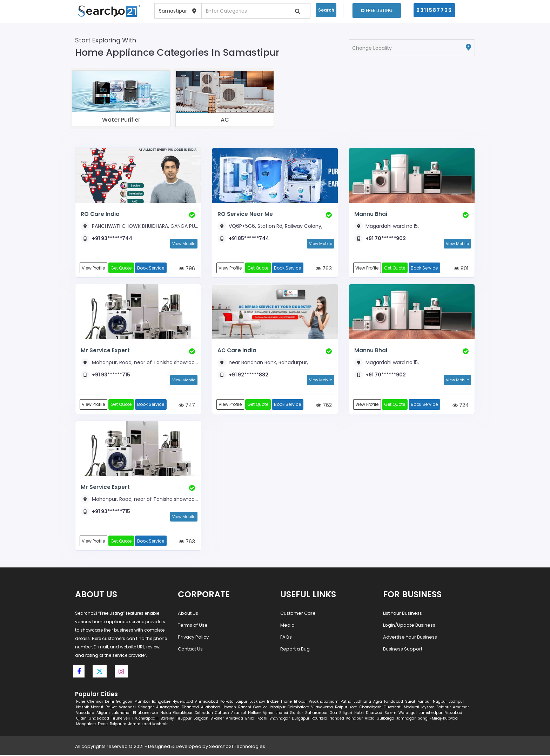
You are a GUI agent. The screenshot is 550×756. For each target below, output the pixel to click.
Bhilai (250, 719)
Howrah (229, 708)
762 (324, 406)
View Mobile (184, 244)
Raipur (341, 708)
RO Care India (100, 214)
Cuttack (222, 714)
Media (287, 626)
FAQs (286, 638)
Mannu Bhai (371, 214)
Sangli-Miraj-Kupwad (438, 719)
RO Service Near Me (245, 214)
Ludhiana (362, 703)
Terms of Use (193, 626)
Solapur (444, 708)
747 (187, 406)
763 (324, 269)
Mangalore (86, 725)
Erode (103, 725)
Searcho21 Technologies (237, 747)
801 (461, 269)
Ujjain (81, 719)
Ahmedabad (207, 703)
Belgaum (118, 725)
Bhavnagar (280, 719)
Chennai (95, 703)
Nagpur (440, 703)
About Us (188, 614)
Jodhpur (457, 703)
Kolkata (227, 703)
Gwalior (260, 708)
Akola (370, 719)
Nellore (254, 714)
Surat (410, 703)
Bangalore (161, 703)
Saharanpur (316, 714)
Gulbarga (385, 719)
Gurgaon (124, 703)
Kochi (262, 719)
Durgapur (301, 719)
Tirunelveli (120, 719)
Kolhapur (354, 719)
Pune (81, 703)
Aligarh (103, 714)
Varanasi (127, 708)
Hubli (359, 714)
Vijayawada (322, 708)
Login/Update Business (409, 626)
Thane (286, 703)
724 (461, 406)
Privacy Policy (193, 638)
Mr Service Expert (105, 351)
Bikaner (217, 719)
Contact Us (190, 650)
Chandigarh (371, 708)
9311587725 (434, 10)
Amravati (234, 719)
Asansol (239, 714)
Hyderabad (183, 703)
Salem (390, 714)
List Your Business (403, 614)
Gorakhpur (183, 714)
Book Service (152, 268)
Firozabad (453, 714)
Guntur (297, 714)
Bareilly (167, 719)
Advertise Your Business (410, 638)
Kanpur (424, 703)
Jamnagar (406, 719)
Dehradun (204, 714)
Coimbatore (298, 708)
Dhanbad (190, 708)
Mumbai (142, 703)
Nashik (82, 708)
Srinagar (146, 708)
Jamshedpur (431, 714)
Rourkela (319, 719)
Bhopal (300, 703)
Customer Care (298, 614)
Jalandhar (121, 714)
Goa (333, 714)
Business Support (403, 650)
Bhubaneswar (146, 714)
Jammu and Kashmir (148, 725)
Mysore (428, 708)
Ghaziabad (99, 719)
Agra (378, 703)
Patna (346, 703)
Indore (273, 703)
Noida (166, 714)
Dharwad (374, 714)
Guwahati (393, 708)
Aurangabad (168, 708)
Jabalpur (277, 708)
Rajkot (111, 708)
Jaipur (242, 703)
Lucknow (257, 703)
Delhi (109, 703)
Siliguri (346, 714)
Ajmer (268, 714)
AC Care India (237, 351)
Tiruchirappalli (145, 719)
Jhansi (282, 714)
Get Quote (122, 268)
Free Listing (377, 10)
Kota (353, 708)
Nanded (337, 719)
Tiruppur (184, 719)
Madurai (411, 708)
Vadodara (85, 714)
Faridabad (394, 703)
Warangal (408, 714)
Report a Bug (295, 650)
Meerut (97, 708)
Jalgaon (201, 719)
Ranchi (245, 708)
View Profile (94, 268)
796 (187, 269)
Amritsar (461, 708)
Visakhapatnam (324, 703)
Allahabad (211, 708)
